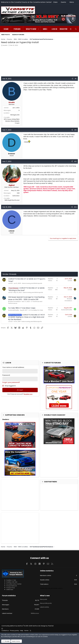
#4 (75, 207)
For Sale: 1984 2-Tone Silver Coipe (22, 308)
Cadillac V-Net (11, 580)
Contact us (5, 631)
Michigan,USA (15, 115)
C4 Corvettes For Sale (36, 310)
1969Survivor (35, 613)
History (72, 2)
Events (63, 2)
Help (22, 631)
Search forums (18, 35)
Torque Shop (11, 588)
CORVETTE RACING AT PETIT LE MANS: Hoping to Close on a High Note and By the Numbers (27, 317)
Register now (28, 394)
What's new (31, 29)
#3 (75, 161)
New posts (6, 35)
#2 (75, 130)
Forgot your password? (11, 382)
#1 (76, 79)
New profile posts (46, 603)
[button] (38, 29)
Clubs (55, 2)
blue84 (5, 45)
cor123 (10, 283)
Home (6, 29)
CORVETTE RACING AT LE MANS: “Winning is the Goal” (26, 289)
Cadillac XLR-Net (12, 582)
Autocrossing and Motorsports (32, 283)
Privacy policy (14, 631)
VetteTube (10, 590)
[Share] (72, 79)
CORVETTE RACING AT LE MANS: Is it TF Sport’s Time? (27, 280)
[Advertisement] (39, 62)
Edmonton (16, 196)
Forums (17, 29)
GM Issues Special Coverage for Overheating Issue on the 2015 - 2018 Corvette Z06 (26, 298)
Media (45, 29)
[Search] (76, 29)
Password (6, 375)
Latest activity (44, 607)
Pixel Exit (51, 626)
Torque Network (12, 586)
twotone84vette (14, 310)
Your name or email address (13, 367)
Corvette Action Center (14, 584)
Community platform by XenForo (21, 626)
